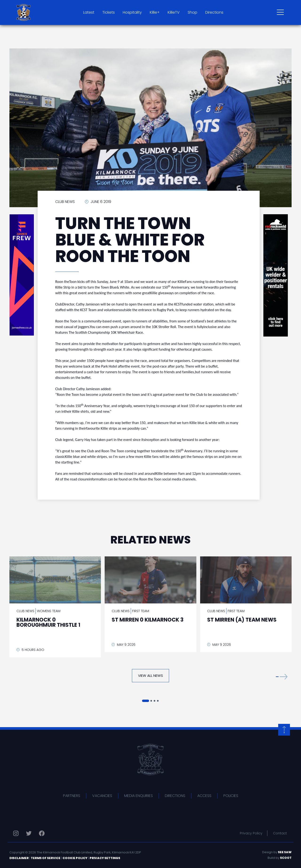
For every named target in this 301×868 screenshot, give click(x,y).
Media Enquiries (139, 796)
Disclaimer (19, 858)
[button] (282, 677)
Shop (192, 12)
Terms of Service (46, 858)
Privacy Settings (105, 858)
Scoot (286, 858)
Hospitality (132, 12)
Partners (72, 796)
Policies (231, 796)
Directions (214, 12)
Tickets (109, 12)
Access (204, 796)
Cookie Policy (75, 858)
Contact (280, 833)
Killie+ (155, 12)
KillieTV (174, 12)
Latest (89, 12)
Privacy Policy (251, 833)
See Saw (285, 852)
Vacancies (102, 796)
